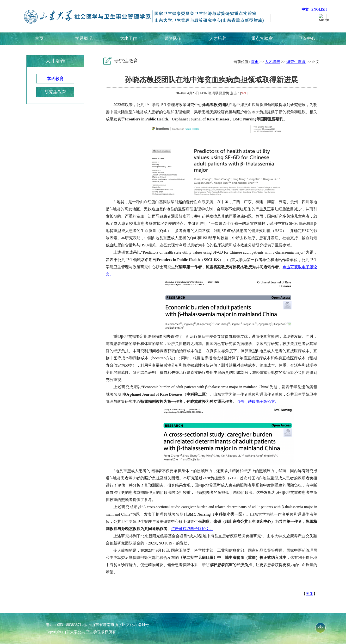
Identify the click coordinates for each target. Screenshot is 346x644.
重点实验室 (262, 38)
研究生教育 (55, 92)
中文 (305, 9)
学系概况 (84, 38)
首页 (39, 38)
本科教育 (55, 79)
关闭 (309, 594)
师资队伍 (173, 38)
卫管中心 (307, 38)
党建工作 (128, 38)
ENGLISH (319, 9)
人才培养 (218, 38)
